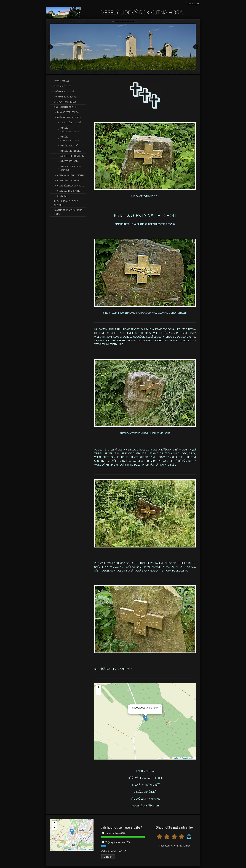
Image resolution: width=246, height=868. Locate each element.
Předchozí (50, 47)
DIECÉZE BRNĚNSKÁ (145, 792)
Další (196, 47)
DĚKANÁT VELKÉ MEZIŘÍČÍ (145, 785)
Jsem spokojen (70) (114, 833)
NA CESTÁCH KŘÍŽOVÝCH (145, 806)
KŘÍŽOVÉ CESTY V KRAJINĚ (145, 799)
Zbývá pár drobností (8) (116, 842)
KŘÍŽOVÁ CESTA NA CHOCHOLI (145, 778)
